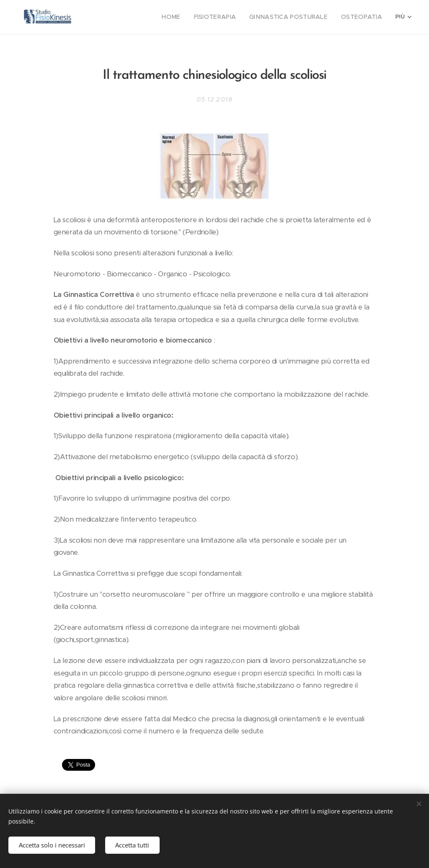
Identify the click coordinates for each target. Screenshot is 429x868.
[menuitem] (187, 17)
